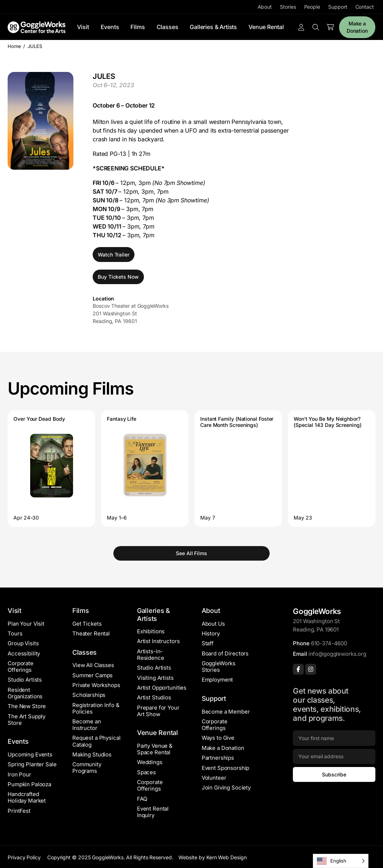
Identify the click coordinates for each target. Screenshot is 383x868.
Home (14, 46)
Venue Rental (266, 27)
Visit (83, 27)
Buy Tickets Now (118, 277)
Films (138, 27)
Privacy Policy (24, 857)
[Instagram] (311, 669)
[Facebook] (298, 669)
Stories (288, 7)
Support (338, 7)
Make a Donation (357, 27)
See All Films (191, 553)
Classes (168, 27)
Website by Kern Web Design (213, 857)
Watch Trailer (114, 255)
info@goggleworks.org (337, 654)
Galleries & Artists (213, 27)
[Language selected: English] (341, 861)
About (265, 7)
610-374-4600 (329, 643)
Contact (365, 7)
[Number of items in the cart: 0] (330, 27)
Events (110, 27)
